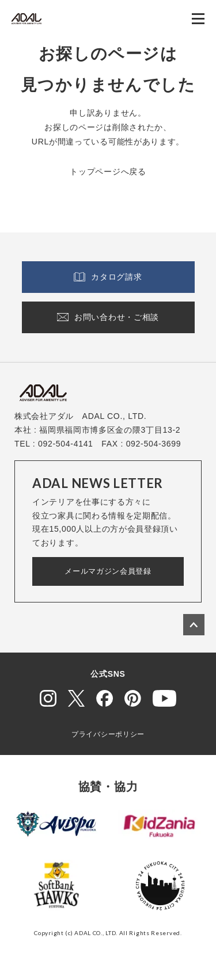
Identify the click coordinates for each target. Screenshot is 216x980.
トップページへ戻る (108, 171)
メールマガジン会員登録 (108, 571)
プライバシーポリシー (108, 734)
